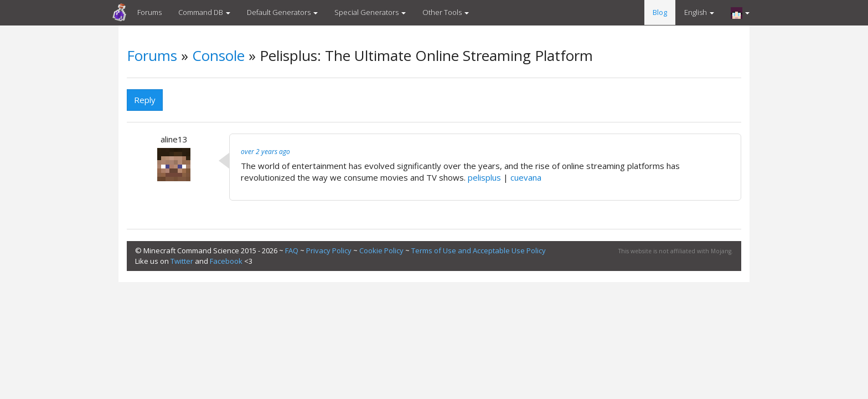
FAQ (292, 250)
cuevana (526, 177)
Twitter (182, 261)
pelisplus (484, 177)
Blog (660, 12)
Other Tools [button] (446, 12)
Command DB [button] (204, 12)
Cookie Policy (381, 250)
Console (218, 55)
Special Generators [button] (370, 12)
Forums (149, 12)
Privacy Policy (329, 250)
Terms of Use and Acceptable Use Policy (479, 250)
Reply (145, 100)
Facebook (226, 261)
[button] (740, 13)
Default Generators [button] (282, 12)
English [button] (699, 12)
